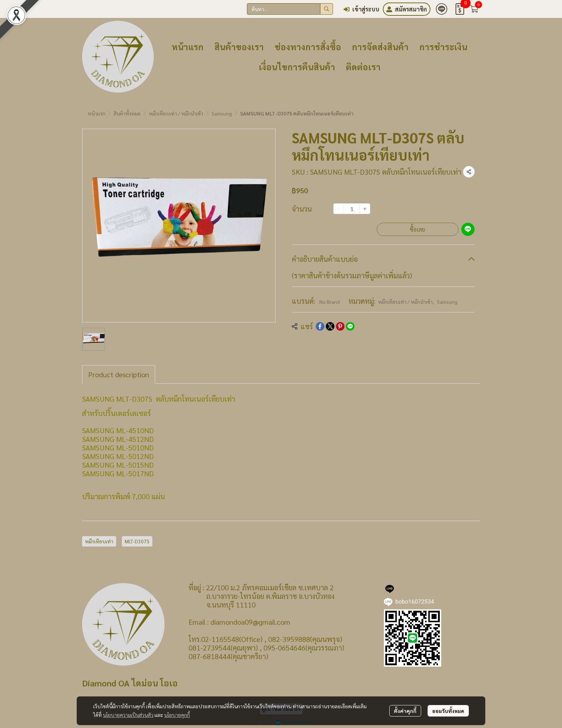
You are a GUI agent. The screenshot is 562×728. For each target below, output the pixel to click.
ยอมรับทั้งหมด (448, 711)
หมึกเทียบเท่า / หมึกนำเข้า (176, 113)
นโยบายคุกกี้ (177, 715)
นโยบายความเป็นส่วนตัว (128, 715)
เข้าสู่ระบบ (361, 9)
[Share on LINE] (350, 326)
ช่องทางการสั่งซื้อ (308, 47)
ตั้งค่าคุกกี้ (405, 711)
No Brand (330, 302)
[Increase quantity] (365, 209)
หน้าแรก (188, 47)
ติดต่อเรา (363, 67)
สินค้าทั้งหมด (127, 113)
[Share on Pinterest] (340, 326)
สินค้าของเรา (239, 47)
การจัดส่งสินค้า (380, 47)
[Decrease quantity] (339, 209)
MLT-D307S (137, 541)
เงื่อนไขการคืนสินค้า (297, 67)
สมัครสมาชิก (407, 9)
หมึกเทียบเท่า (99, 541)
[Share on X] (330, 326)
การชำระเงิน (443, 47)
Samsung (222, 113)
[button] (290, 9)
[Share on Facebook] (320, 326)
